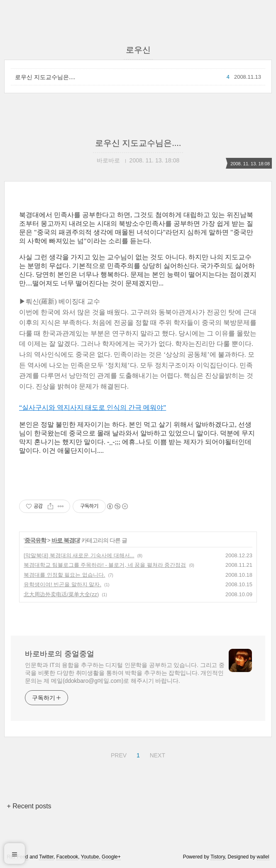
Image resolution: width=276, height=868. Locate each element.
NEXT (156, 754)
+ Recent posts (29, 806)
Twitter (46, 857)
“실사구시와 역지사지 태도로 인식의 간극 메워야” (93, 407)
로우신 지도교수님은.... (45, 77)
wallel (263, 857)
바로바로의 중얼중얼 (60, 654)
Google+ (111, 857)
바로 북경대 (66, 540)
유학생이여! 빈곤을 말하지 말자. (62, 584)
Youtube (90, 857)
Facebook (67, 857)
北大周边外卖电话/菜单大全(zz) (61, 594)
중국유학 (35, 540)
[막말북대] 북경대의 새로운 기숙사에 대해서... (79, 555)
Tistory (218, 857)
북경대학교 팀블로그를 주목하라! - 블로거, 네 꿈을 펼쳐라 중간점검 (105, 565)
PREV (118, 754)
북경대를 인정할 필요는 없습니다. (64, 575)
